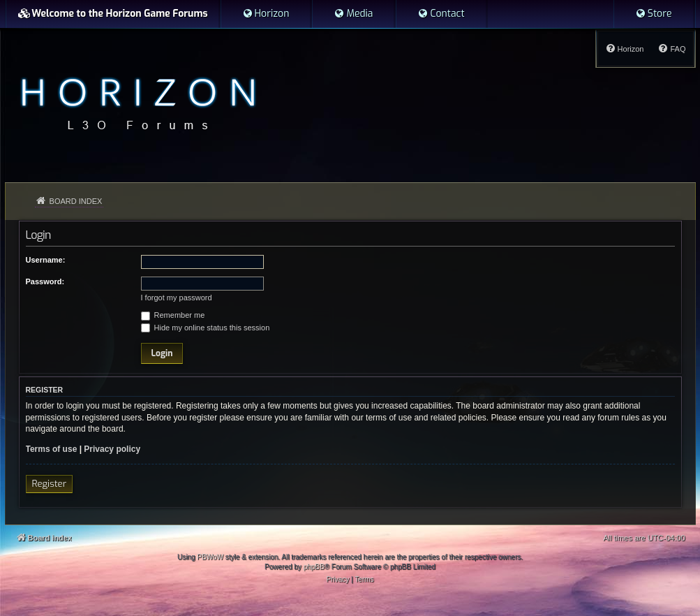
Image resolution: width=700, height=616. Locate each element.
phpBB (314, 567)
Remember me (173, 315)
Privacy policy (112, 449)
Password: (45, 281)
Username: (46, 260)
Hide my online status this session (206, 328)
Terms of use (52, 449)
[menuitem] (266, 14)
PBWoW (210, 557)
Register (50, 484)
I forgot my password (177, 298)
